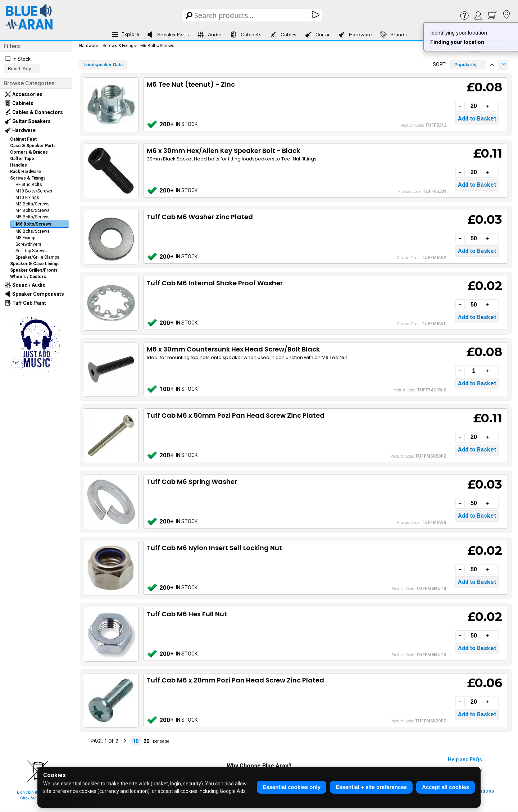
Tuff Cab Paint (25, 303)
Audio (210, 35)
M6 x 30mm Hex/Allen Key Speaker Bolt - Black (223, 151)
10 (136, 741)
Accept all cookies (446, 787)
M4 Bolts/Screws (33, 210)
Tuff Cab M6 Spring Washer (192, 482)
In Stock (22, 59)
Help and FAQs (465, 759)
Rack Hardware (26, 172)
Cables (283, 35)
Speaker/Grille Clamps (37, 257)
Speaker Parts (168, 35)
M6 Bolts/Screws (34, 224)
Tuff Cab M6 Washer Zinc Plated (200, 217)
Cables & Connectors (34, 112)
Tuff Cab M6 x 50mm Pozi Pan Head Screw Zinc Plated (236, 415)
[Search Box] (253, 15)
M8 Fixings (26, 238)
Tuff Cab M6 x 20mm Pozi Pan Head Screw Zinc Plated (235, 680)
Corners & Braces (29, 152)
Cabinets (246, 35)
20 (146, 741)
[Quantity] (474, 106)
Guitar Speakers (28, 121)
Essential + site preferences (371, 787)
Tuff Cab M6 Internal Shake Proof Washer (215, 283)
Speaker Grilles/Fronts (34, 270)
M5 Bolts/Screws (33, 217)
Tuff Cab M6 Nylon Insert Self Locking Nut (214, 548)
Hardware (355, 35)
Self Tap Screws (31, 251)
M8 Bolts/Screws (33, 231)
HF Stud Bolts (29, 185)
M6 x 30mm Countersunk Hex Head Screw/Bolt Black (233, 349)
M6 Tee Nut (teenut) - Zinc (191, 84)
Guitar (317, 35)
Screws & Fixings (28, 178)
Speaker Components (34, 294)
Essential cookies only (292, 787)
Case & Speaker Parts (33, 146)
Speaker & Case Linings (35, 264)
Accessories (24, 94)
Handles (19, 165)
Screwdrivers (28, 244)
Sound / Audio (25, 285)
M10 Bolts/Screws (34, 191)
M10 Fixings (27, 198)
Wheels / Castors (28, 277)
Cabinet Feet (23, 139)
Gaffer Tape (22, 159)
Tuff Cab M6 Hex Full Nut (187, 614)
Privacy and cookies (68, 799)
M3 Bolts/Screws (33, 204)
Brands (394, 35)
